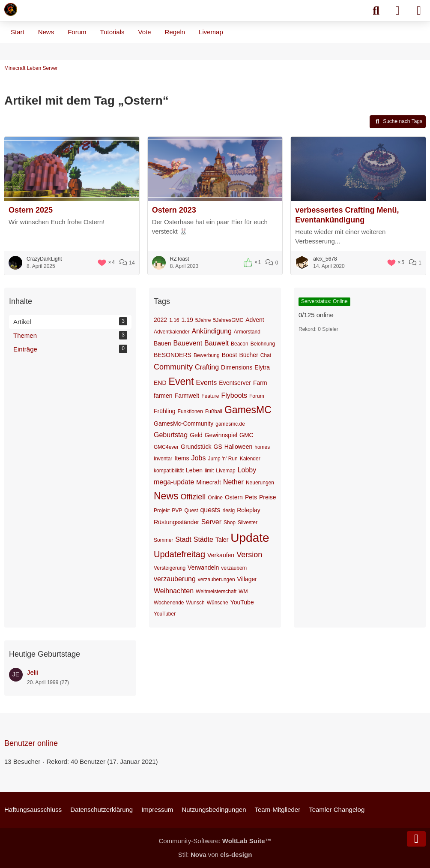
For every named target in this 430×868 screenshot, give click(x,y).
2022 (160, 320)
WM (243, 592)
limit (209, 471)
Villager (247, 579)
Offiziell (193, 497)
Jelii (33, 672)
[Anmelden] (397, 11)
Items (182, 458)
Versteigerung (170, 568)
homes (262, 447)
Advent (255, 320)
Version (249, 555)
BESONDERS (173, 355)
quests (210, 510)
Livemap (225, 471)
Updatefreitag (179, 554)
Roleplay (248, 510)
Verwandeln (203, 568)
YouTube (242, 602)
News (166, 496)
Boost (230, 355)
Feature (210, 396)
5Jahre (203, 320)
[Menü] (419, 11)
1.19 (187, 320)
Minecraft (209, 482)
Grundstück (196, 447)
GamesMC (248, 410)
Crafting (207, 367)
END (160, 383)
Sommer (163, 540)
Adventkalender (172, 332)
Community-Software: (215, 841)
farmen (163, 396)
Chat (266, 355)
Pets (251, 497)
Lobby (247, 470)
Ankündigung (211, 331)
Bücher (248, 355)
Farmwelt (187, 396)
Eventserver (235, 383)
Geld (196, 435)
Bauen (162, 343)
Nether (233, 482)
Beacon (240, 344)
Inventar (163, 459)
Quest (191, 511)
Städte (203, 539)
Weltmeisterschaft (216, 592)
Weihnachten (174, 591)
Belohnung (263, 344)
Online (215, 498)
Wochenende (169, 603)
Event (181, 381)
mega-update (174, 482)
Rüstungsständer (176, 522)
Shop (230, 523)
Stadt (183, 539)
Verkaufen (221, 555)
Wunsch (196, 603)
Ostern (234, 497)
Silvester (248, 523)
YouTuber (165, 614)
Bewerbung (207, 355)
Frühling (165, 411)
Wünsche (218, 603)
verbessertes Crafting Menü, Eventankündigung (347, 215)
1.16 (174, 320)
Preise (268, 497)
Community (173, 367)
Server (211, 522)
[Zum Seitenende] (416, 839)
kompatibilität (169, 471)
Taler (222, 540)
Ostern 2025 (31, 210)
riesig (229, 511)
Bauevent (188, 343)
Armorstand (247, 332)
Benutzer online (31, 743)
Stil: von (215, 854)
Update (250, 538)
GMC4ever (166, 447)
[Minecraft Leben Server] (11, 9)
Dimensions (237, 367)
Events (206, 383)
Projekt (162, 511)
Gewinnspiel (221, 435)
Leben (194, 470)
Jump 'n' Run (222, 459)
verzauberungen (216, 580)
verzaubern (234, 568)
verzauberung (175, 579)
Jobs (199, 458)
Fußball (214, 411)
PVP (177, 511)
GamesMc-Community (184, 423)
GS (218, 447)
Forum (257, 396)
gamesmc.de (230, 424)
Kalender (250, 459)
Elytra (262, 367)
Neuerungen (260, 483)
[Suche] (376, 11)
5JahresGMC (228, 320)
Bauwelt (216, 343)
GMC (246, 435)
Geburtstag (171, 435)
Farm (260, 383)
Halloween (238, 447)
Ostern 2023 (174, 210)
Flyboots (234, 395)
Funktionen (190, 411)
